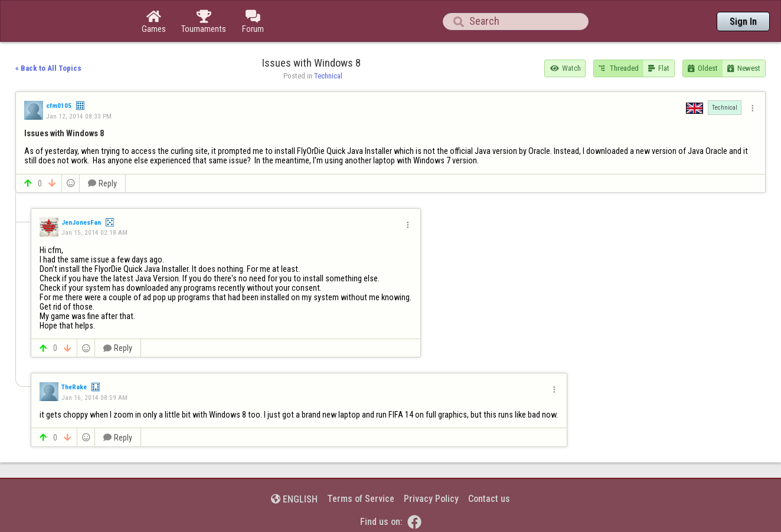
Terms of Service (361, 499)
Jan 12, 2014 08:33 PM (79, 116)
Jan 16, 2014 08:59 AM (94, 398)
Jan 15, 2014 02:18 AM (94, 232)
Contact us (489, 499)
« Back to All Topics (48, 68)
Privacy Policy (431, 499)
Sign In (743, 22)
